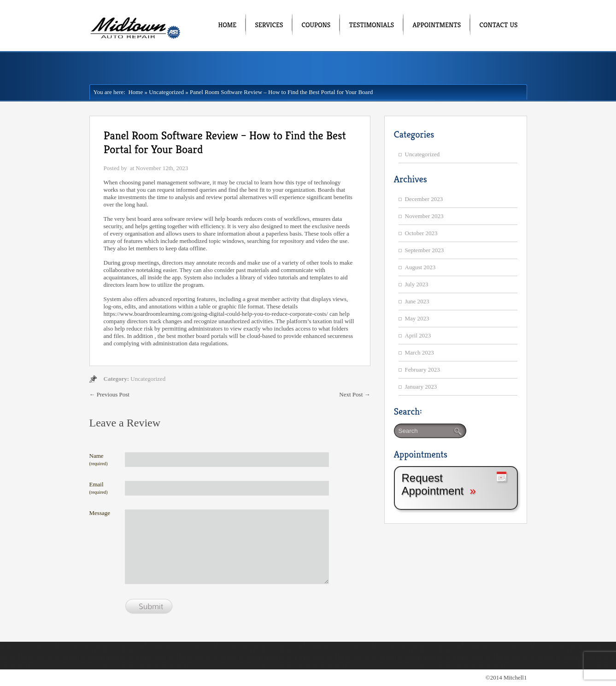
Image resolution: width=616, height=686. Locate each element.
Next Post (355, 394)
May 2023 (417, 318)
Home (134, 92)
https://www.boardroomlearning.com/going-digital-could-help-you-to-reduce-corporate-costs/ (216, 314)
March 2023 (419, 352)
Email (99, 488)
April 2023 (418, 335)
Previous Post (109, 394)
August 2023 (420, 267)
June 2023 (417, 301)
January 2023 (421, 387)
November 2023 (424, 216)
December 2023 (424, 199)
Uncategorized (166, 92)
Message (100, 513)
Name (99, 459)
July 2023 (417, 284)
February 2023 (422, 370)
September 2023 (425, 250)
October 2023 (421, 233)
